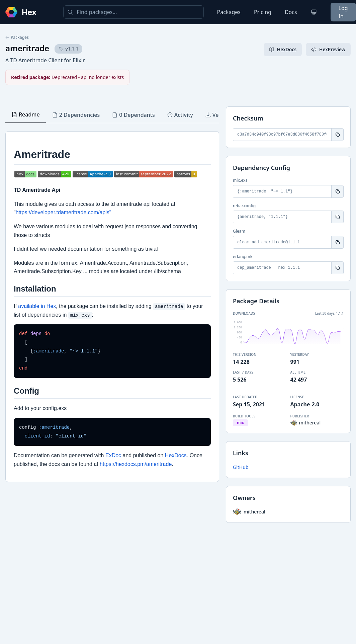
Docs (291, 12)
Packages (229, 12)
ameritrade (27, 48)
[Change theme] (314, 12)
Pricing (263, 12)
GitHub (241, 467)
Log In (343, 12)
